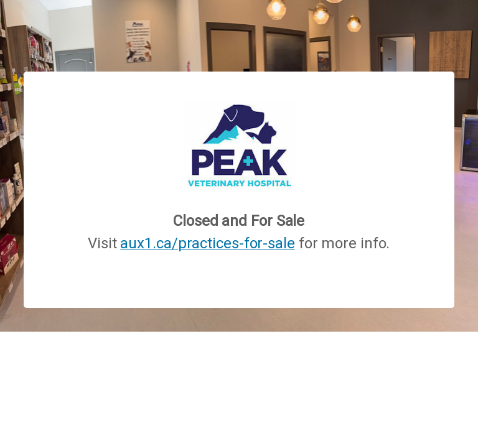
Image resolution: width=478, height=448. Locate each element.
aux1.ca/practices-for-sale (207, 243)
